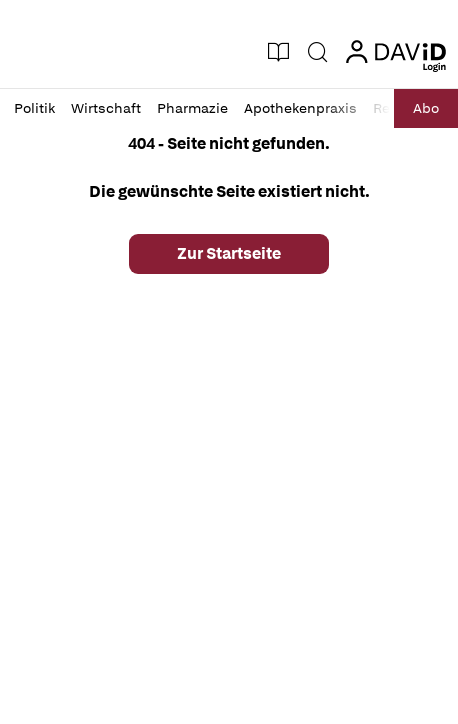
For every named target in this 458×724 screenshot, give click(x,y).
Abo (426, 108)
